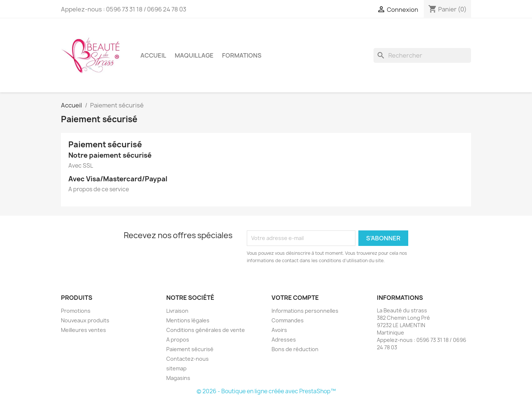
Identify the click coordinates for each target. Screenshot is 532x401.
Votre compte (295, 298)
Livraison (177, 311)
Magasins (178, 378)
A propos (178, 340)
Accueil (153, 55)
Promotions (76, 311)
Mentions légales (188, 320)
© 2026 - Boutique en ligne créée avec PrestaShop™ (266, 391)
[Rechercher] (422, 55)
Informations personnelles (305, 311)
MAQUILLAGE (194, 55)
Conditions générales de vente (206, 330)
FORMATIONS (242, 55)
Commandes (288, 320)
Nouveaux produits (85, 320)
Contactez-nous (187, 359)
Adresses (284, 340)
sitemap (176, 368)
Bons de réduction (295, 349)
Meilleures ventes (83, 330)
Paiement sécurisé (190, 349)
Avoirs (279, 330)
